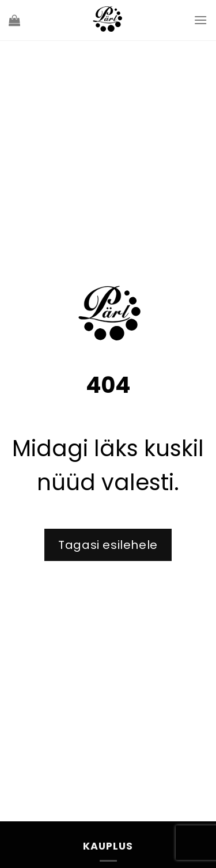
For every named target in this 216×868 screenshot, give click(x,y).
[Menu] (200, 20)
